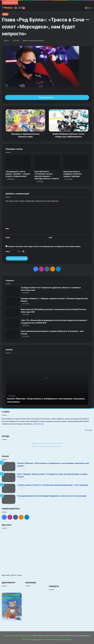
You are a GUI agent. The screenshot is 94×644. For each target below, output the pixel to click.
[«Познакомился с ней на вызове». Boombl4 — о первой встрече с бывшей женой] (18, 162)
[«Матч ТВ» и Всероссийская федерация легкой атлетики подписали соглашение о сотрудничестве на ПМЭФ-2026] (12, 324)
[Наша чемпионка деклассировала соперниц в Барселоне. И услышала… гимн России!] (12, 335)
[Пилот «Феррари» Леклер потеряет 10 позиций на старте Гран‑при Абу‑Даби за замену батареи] (9, 477)
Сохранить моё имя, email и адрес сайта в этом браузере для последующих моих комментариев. (44, 246)
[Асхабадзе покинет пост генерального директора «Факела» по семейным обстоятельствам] (12, 291)
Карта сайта (14, 636)
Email (8, 237)
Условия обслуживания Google (60, 640)
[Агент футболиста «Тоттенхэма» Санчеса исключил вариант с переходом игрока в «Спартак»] (47, 162)
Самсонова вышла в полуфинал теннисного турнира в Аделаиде (73, 174)
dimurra (6, 41)
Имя (8, 229)
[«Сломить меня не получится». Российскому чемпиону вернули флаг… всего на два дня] (9, 488)
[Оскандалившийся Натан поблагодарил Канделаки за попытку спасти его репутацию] (9, 499)
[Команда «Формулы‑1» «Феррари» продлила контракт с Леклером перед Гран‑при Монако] (12, 302)
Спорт (5, 14)
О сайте (7, 636)
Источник (89, 430)
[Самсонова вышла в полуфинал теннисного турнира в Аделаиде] (76, 162)
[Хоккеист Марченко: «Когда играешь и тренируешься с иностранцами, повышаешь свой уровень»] (9, 467)
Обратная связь (25, 636)
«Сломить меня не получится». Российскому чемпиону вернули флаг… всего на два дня (53, 485)
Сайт (50, 237)
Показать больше (47, 97)
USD (12, 575)
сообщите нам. (38, 424)
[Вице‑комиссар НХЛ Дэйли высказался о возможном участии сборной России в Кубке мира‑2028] (12, 313)
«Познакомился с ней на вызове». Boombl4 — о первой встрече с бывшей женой (18, 174)
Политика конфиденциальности (34, 640)
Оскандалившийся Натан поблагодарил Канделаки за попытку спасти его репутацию (52, 496)
